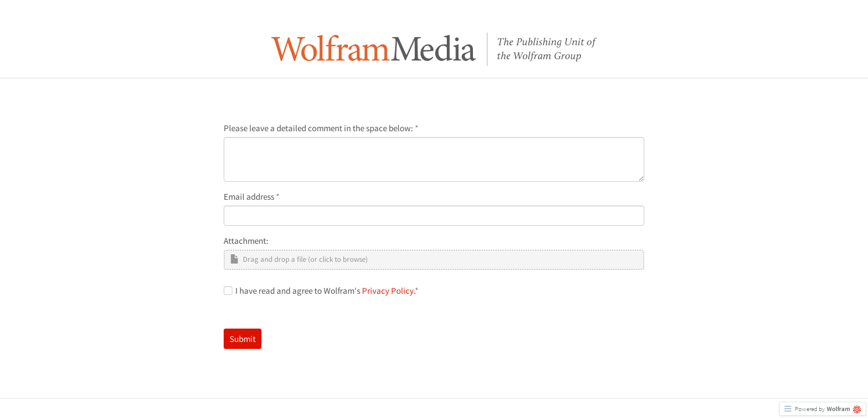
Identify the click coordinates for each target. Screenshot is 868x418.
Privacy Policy (388, 291)
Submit (243, 339)
